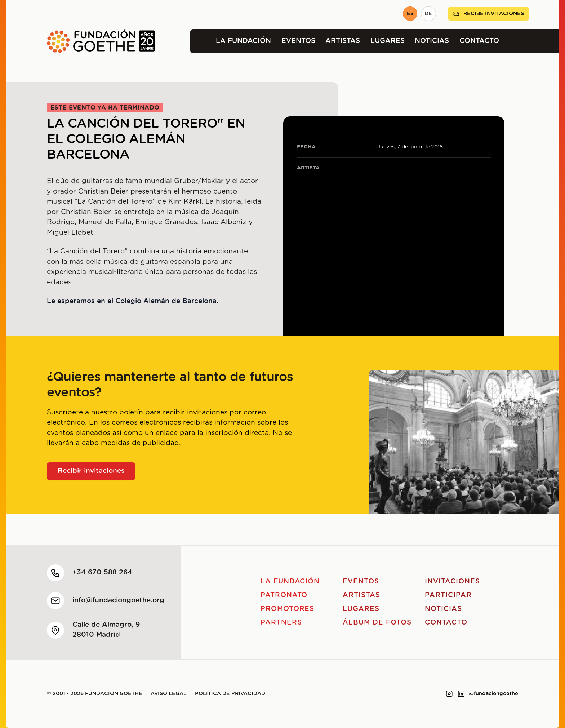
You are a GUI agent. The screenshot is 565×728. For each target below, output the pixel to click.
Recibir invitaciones (91, 471)
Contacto (479, 41)
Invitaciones (452, 581)
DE (428, 14)
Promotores (288, 609)
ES (410, 14)
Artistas (343, 41)
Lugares (388, 41)
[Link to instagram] (449, 694)
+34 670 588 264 (102, 572)
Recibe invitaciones (488, 14)
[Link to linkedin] (461, 694)
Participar (448, 595)
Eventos (298, 41)
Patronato (284, 595)
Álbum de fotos (377, 623)
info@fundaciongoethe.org (118, 600)
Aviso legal (169, 694)
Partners (281, 623)
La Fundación (243, 41)
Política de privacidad (230, 694)
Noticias (432, 41)
